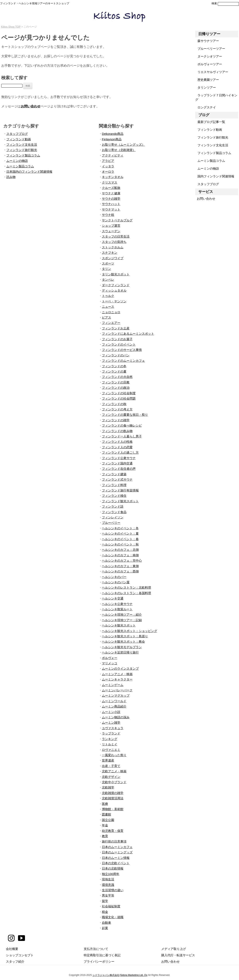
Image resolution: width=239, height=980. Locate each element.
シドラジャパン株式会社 (106, 975)
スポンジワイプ (113, 258)
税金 (105, 912)
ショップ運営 (111, 226)
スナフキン (110, 253)
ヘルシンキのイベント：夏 (120, 533)
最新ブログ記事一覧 (210, 122)
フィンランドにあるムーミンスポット (128, 334)
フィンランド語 (113, 506)
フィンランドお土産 (116, 328)
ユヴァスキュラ (113, 728)
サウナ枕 (108, 215)
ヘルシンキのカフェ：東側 (120, 566)
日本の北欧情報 (113, 868)
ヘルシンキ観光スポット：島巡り (125, 636)
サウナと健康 (111, 193)
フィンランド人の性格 (117, 442)
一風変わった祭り (114, 755)
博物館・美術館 (113, 809)
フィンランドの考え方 (117, 409)
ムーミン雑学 (111, 723)
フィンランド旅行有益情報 (120, 490)
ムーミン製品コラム (20, 166)
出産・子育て (111, 766)
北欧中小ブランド (114, 782)
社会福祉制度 (111, 906)
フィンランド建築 (114, 474)
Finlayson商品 (112, 139)
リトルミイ (110, 744)
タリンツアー (206, 87)
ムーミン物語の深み (116, 717)
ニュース (108, 307)
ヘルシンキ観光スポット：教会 (123, 642)
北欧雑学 (108, 787)
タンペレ (108, 280)
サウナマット (111, 209)
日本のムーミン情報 (116, 858)
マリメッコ (110, 663)
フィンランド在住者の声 (119, 469)
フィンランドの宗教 (116, 382)
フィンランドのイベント (119, 344)
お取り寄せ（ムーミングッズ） (123, 145)
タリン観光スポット (116, 274)
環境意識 (108, 885)
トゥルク (108, 296)
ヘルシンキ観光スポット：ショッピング (130, 631)
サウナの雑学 (111, 199)
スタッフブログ (17, 134)
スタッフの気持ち (114, 242)
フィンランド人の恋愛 (117, 447)
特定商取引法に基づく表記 (102, 955)
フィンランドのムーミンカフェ (123, 361)
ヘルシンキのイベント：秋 (120, 544)
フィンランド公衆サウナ (119, 458)
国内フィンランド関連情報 (215, 176)
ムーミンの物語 (17, 161)
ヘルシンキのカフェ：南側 (120, 555)
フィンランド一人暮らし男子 (122, 436)
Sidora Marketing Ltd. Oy (134, 975)
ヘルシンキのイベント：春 (120, 539)
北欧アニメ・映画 (114, 771)
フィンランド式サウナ (117, 479)
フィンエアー (111, 323)
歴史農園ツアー (207, 80)
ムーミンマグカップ (116, 696)
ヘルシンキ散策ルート (117, 609)
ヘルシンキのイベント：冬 (120, 528)
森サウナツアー (207, 41)
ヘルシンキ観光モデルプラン (122, 647)
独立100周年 (111, 874)
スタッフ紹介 (15, 961)
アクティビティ (113, 155)
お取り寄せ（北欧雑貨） (119, 150)
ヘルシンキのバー (114, 577)
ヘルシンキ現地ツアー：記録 (122, 620)
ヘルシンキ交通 (113, 598)
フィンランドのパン (116, 355)
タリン (107, 269)
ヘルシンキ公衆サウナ (117, 604)
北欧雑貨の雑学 (113, 793)
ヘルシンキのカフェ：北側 (120, 550)
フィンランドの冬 (114, 366)
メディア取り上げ (174, 949)
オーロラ (108, 172)
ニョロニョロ (111, 312)
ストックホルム (113, 247)
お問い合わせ (31, 106)
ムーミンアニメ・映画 (117, 674)
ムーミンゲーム (113, 685)
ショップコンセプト (20, 955)
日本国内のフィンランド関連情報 (29, 172)
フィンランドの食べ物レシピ (122, 425)
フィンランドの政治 (116, 388)
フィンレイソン (113, 517)
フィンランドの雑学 (116, 420)
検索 (214, 3)
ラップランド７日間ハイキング (216, 97)
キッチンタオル (113, 177)
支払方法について (96, 949)
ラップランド (111, 733)
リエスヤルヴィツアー (212, 72)
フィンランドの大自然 (117, 377)
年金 (105, 825)
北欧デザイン (111, 777)
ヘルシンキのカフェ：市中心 (122, 560)
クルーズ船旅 (111, 188)
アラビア (108, 161)
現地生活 (108, 879)
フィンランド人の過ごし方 (120, 452)
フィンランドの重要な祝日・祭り (125, 415)
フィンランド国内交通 (117, 463)
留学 (105, 901)
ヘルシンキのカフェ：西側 (120, 571)
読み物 (11, 177)
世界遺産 (108, 760)
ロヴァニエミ (111, 750)
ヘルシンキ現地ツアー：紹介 (122, 614)
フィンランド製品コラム (23, 155)
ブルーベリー (111, 523)
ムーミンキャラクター (117, 679)
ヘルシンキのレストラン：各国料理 (126, 593)
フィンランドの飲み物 (117, 431)
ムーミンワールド (114, 701)
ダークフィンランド (116, 285)
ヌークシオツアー (209, 56)
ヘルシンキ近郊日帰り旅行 (120, 652)
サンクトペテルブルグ (117, 220)
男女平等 (108, 895)
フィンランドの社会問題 (119, 398)
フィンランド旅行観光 (22, 150)
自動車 (107, 923)
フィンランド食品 (114, 512)
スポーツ (108, 263)
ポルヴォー (110, 658)
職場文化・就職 (113, 917)
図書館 (107, 814)
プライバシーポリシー (99, 961)
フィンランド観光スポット (120, 501)
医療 (105, 804)
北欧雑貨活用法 (113, 798)
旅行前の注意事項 (114, 841)
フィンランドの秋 (114, 404)
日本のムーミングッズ (117, 852)
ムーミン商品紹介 (114, 706)
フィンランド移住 (114, 496)
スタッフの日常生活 (116, 236)
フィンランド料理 (114, 485)
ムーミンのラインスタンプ (120, 669)
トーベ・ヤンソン (114, 301)
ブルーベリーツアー (210, 49)
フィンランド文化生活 (22, 145)
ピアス (107, 317)
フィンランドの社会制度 (119, 393)
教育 (105, 836)
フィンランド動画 (19, 139)
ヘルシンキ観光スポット (119, 625)
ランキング (110, 739)
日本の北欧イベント (116, 863)
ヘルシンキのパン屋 (116, 582)
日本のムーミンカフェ (117, 847)
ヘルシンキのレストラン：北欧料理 (126, 587)
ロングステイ (206, 107)
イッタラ (108, 166)
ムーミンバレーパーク (117, 690)
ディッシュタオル (114, 290)
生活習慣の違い (113, 890)
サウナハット (111, 204)
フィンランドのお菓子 (117, 339)
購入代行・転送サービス (178, 955)
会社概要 (12, 949)
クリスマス (110, 182)
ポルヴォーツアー (209, 64)
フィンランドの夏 (114, 371)
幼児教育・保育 (113, 831)
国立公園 (108, 820)
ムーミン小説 (111, 712)
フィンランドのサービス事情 (122, 350)
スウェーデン (111, 231)
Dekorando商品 (113, 134)
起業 (105, 928)
